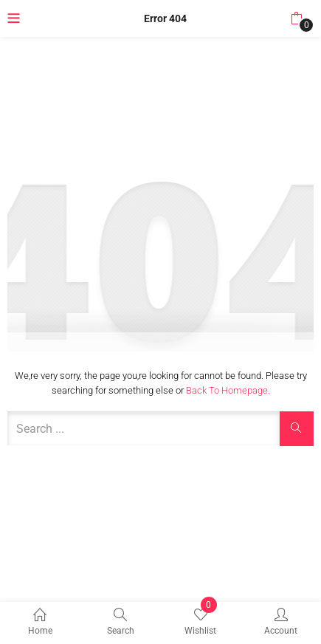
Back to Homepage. (228, 390)
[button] (296, 18)
